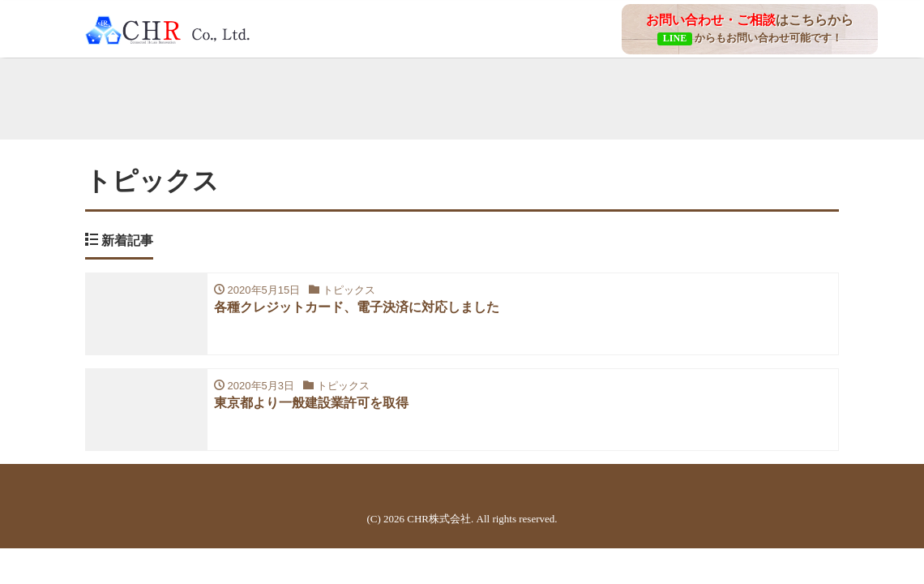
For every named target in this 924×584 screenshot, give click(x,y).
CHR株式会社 (439, 519)
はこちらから (750, 28)
